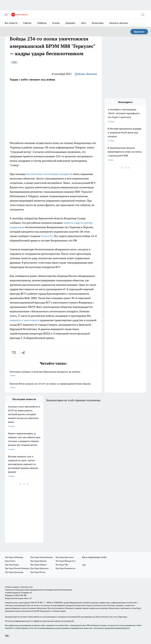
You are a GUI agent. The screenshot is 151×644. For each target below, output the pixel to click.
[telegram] (24, 352)
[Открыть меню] (6, 15)
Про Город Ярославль (65, 557)
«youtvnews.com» (26, 587)
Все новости (11, 23)
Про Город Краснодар (14, 572)
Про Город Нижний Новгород (17, 568)
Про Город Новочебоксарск (42, 557)
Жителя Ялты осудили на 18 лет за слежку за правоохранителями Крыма (53, 386)
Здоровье (70, 23)
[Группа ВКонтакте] (84, 565)
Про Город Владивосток (65, 568)
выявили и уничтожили (24, 320)
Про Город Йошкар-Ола (65, 561)
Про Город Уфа (62, 565)
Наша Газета (10, 561)
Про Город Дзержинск (40, 568)
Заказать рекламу (119, 23)
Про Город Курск (12, 565)
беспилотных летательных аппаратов (49, 174)
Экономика (98, 23)
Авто (83, 23)
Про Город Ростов (38, 572)
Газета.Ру (47, 236)
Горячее (27, 23)
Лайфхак (42, 23)
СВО (14, 62)
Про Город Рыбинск (38, 565)
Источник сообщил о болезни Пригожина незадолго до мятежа (53, 374)
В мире (56, 23)
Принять (139, 32)
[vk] (14, 352)
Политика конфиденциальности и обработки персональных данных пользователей (39, 621)
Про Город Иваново (38, 561)
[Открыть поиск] (143, 15)
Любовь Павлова (86, 74)
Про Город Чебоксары (14, 557)
